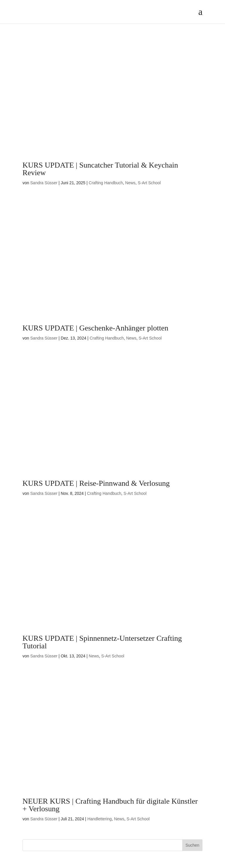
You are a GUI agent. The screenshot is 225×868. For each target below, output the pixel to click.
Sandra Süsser (44, 183)
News (130, 183)
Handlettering (99, 819)
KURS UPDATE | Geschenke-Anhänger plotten (96, 328)
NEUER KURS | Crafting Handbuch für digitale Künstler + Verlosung (110, 805)
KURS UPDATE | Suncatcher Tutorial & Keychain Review (100, 169)
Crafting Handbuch (106, 183)
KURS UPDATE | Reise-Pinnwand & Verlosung (96, 483)
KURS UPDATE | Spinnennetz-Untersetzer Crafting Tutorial (102, 642)
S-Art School (149, 183)
